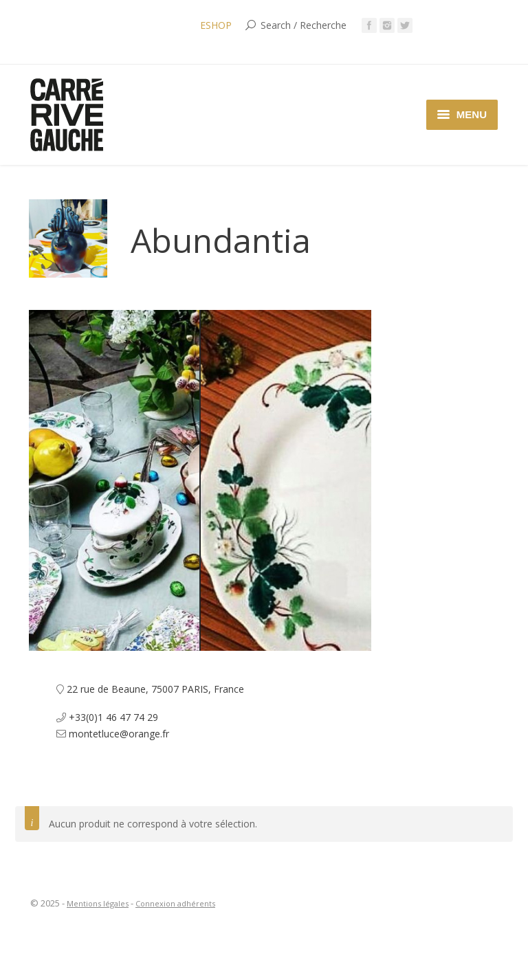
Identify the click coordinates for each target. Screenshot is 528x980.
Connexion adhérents (175, 903)
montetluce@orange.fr (119, 734)
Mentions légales (98, 903)
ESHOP (216, 25)
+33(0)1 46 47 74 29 (113, 717)
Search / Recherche (304, 25)
